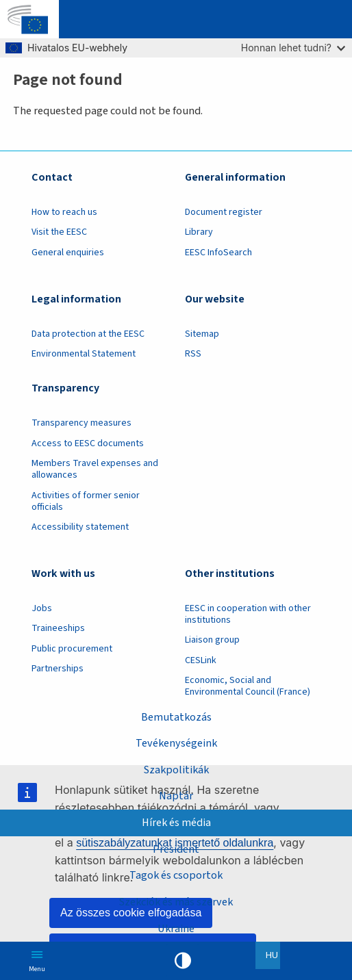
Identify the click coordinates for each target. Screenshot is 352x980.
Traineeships (58, 628)
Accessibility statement (80, 527)
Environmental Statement (84, 354)
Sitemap (202, 334)
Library (199, 232)
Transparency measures (81, 423)
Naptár (176, 796)
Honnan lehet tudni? (293, 48)
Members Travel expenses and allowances (95, 469)
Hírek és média (176, 822)
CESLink (201, 660)
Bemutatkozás (176, 717)
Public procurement (72, 649)
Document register (224, 212)
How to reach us (64, 212)
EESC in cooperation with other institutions (248, 614)
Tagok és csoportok (176, 875)
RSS (193, 354)
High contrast (183, 961)
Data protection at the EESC (88, 334)
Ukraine (176, 928)
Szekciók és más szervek (176, 902)
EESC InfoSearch (218, 253)
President (176, 849)
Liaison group (212, 640)
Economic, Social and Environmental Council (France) (249, 686)
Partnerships (58, 669)
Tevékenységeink (176, 743)
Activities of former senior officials (86, 501)
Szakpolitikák (176, 770)
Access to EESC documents (88, 443)
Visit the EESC (59, 232)
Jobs (42, 608)
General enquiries (68, 253)
